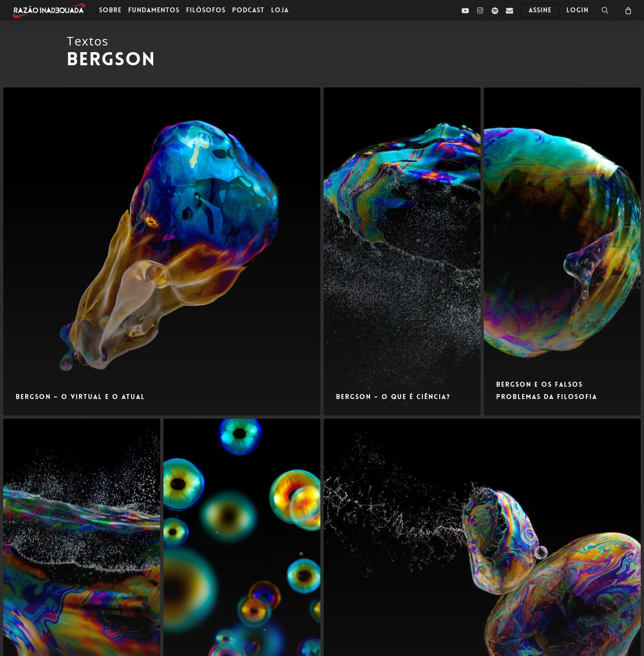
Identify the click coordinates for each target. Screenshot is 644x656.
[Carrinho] (628, 10)
